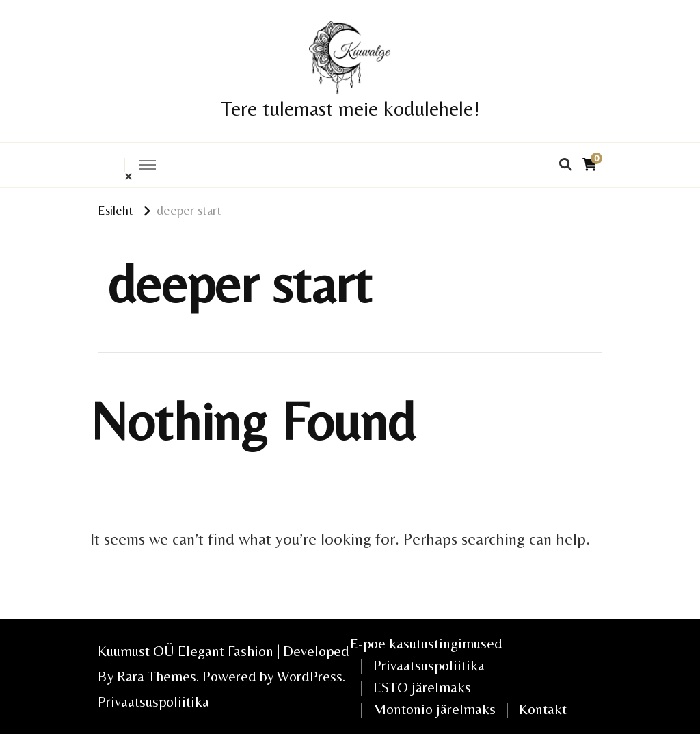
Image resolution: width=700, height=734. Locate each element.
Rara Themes (157, 676)
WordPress (310, 676)
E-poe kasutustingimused (426, 643)
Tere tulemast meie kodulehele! (350, 108)
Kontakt (543, 709)
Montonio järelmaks (434, 709)
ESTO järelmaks (422, 687)
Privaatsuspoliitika (153, 702)
